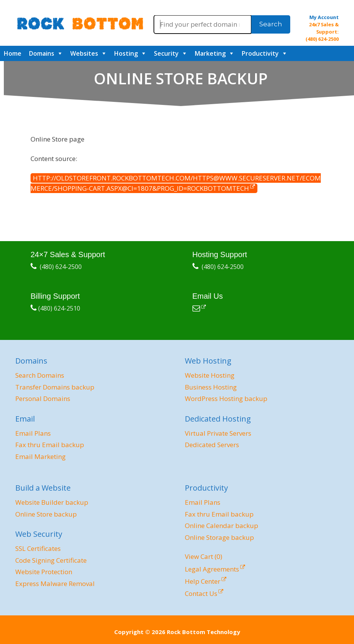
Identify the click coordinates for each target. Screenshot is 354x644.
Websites (84, 53)
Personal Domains (43, 398)
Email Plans (33, 433)
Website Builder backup (52, 502)
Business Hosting (211, 387)
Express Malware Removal (55, 584)
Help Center (203, 581)
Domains (42, 53)
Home (13, 53)
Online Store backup (46, 514)
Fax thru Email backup (50, 445)
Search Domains (40, 375)
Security (166, 53)
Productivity (260, 53)
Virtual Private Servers (218, 433)
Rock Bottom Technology (204, 632)
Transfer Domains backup (55, 387)
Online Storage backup (219, 537)
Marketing (210, 53)
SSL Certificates (38, 548)
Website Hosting (210, 375)
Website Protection (44, 572)
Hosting (126, 53)
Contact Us (201, 593)
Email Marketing (40, 456)
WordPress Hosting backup (226, 398)
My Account (324, 17)
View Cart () (204, 556)
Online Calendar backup (221, 526)
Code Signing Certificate (51, 560)
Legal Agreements (212, 569)
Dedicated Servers (212, 445)
